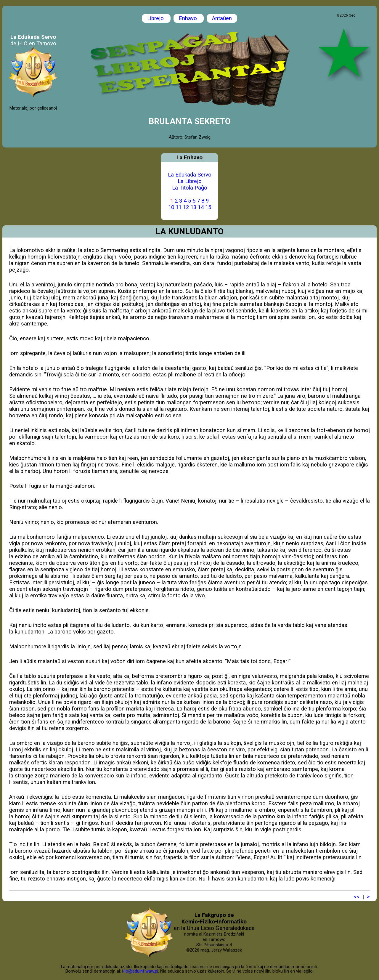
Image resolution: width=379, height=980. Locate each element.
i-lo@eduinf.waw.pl (140, 971)
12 (186, 207)
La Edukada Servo (190, 175)
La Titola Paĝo (190, 188)
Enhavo (189, 18)
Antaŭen (222, 18)
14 (201, 207)
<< (356, 897)
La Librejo (190, 181)
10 (171, 207)
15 (208, 207)
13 (193, 207)
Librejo (156, 18)
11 (179, 207)
